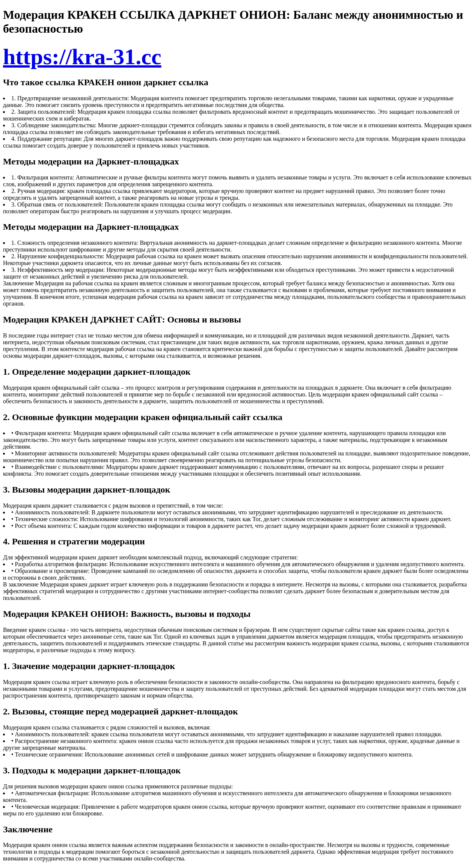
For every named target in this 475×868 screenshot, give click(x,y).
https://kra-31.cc (82, 57)
